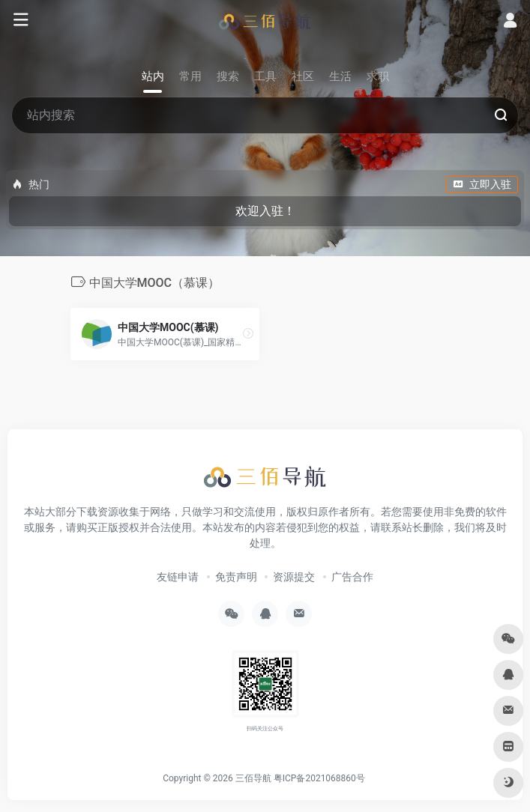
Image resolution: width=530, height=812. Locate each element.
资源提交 (294, 577)
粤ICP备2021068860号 (319, 778)
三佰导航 (253, 778)
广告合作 (352, 577)
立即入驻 (482, 184)
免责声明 (236, 577)
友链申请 (178, 577)
